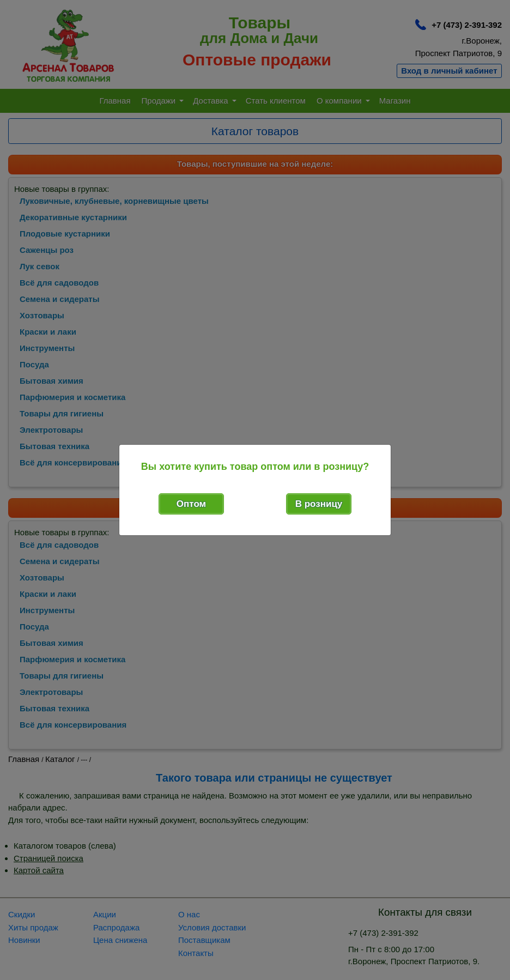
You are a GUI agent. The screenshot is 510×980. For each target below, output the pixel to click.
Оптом (191, 504)
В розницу (319, 504)
